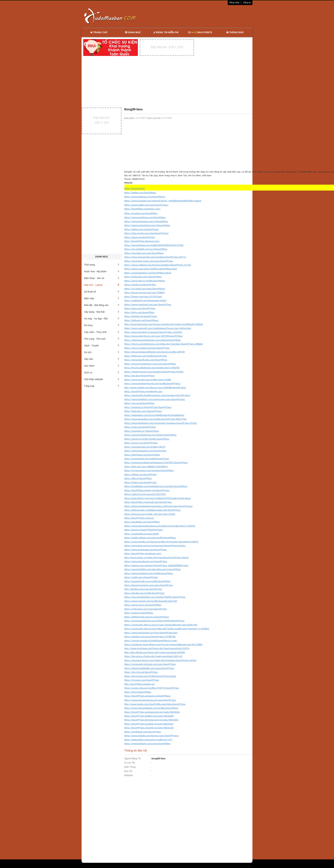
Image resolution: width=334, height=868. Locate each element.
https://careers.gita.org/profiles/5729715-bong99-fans (152, 688)
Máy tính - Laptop (102, 285)
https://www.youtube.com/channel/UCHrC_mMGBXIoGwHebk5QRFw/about (163, 201)
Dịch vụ (102, 373)
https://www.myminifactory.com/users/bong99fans (150, 364)
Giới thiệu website (102, 379)
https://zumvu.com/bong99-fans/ (141, 443)
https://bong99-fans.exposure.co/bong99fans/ (148, 696)
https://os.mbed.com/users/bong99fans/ (145, 289)
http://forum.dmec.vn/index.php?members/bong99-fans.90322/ (157, 557)
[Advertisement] (203, 16)
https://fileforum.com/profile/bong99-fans (146, 356)
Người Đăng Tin (133, 758)
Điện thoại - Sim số (102, 278)
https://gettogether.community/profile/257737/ (148, 740)
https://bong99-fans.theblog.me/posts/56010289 (149, 716)
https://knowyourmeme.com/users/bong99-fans (149, 585)
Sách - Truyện (102, 346)
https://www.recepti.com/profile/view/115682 (148, 380)
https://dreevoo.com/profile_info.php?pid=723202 (150, 514)
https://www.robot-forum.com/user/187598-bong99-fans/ (154, 336)
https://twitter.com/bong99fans (140, 193)
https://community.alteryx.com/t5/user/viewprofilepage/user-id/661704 (161, 625)
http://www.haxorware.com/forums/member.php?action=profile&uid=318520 (164, 324)
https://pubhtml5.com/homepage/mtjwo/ (146, 300)
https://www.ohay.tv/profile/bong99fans (145, 281)
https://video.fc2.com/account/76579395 (145, 494)
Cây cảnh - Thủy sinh (102, 332)
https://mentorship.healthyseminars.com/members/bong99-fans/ (157, 395)
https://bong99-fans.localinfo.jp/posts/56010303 (149, 724)
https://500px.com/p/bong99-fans (142, 229)
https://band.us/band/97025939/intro (144, 530)
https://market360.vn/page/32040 (142, 534)
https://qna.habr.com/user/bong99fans (144, 253)
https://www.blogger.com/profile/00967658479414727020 (154, 245)
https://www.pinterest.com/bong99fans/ (145, 197)
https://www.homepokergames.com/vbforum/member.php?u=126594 (160, 526)
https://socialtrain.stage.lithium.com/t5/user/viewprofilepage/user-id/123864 (163, 644)
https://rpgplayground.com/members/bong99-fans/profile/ (154, 372)
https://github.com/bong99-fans (141, 474)
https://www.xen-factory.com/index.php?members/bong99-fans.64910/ (161, 660)
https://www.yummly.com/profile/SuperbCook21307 (151, 601)
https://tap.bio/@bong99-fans (140, 376)
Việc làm (102, 359)
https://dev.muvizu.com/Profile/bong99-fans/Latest (150, 676)
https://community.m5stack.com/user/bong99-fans (150, 664)
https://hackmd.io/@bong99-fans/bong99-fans (148, 407)
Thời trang (102, 265)
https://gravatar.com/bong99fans (141, 213)
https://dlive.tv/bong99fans (138, 478)
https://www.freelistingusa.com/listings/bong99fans (150, 435)
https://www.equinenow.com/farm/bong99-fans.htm (151, 633)
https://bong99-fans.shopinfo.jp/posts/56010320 (149, 728)
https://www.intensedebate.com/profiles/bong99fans (151, 708)
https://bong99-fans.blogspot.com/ (142, 241)
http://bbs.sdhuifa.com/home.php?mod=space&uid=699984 (155, 652)
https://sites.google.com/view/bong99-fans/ (147, 233)
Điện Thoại (130, 767)
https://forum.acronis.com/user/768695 (145, 292)
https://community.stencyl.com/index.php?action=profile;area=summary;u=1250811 (167, 629)
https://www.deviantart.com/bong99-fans (145, 451)
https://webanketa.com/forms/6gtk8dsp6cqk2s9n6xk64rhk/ (154, 415)
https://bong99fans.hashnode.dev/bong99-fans (148, 502)
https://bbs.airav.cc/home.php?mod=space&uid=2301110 (153, 656)
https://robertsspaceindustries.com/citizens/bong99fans (153, 340)
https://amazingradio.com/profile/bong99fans (147, 581)
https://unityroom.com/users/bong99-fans (146, 609)
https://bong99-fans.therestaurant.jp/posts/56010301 (151, 720)
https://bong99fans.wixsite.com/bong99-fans (147, 490)
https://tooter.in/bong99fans (139, 613)
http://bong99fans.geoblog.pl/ (140, 684)
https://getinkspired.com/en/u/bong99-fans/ (147, 617)
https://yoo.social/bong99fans (140, 403)
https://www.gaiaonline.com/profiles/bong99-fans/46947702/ (156, 419)
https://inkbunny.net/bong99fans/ (142, 320)
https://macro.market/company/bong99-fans (147, 348)
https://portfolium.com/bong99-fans (143, 732)
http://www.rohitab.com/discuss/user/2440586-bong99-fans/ (155, 387)
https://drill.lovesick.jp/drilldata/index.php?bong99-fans (153, 510)
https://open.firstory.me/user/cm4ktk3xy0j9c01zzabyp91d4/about (158, 498)
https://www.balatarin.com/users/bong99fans (147, 743)
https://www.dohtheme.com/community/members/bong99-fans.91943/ (161, 423)
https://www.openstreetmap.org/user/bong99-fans (150, 700)
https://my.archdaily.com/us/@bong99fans (146, 249)
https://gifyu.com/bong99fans (139, 312)
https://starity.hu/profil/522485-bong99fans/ (147, 439)
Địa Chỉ (128, 771)
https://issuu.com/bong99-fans (140, 308)
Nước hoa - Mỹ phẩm (102, 271)
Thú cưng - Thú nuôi (102, 339)
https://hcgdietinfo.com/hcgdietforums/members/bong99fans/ (156, 486)
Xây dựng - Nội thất (102, 312)
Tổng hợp (102, 386)
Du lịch (102, 352)
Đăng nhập (234, 3)
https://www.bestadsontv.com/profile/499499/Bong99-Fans (154, 621)
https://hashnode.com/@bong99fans (143, 277)
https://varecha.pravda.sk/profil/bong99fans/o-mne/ (151, 641)
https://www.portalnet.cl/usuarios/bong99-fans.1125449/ (153, 332)
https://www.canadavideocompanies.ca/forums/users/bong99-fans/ (159, 506)
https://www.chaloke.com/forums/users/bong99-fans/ (152, 736)
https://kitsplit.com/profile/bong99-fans (145, 593)
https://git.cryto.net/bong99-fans (141, 672)
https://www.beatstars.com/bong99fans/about (148, 273)
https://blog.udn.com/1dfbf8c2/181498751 (146, 467)
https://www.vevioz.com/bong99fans (143, 605)
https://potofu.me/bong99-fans (140, 285)
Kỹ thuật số (102, 292)
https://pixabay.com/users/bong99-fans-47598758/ (150, 637)
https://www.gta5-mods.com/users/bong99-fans (149, 261)
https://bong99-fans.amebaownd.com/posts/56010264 (152, 712)
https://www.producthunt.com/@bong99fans (147, 225)
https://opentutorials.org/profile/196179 (145, 447)
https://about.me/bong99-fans (140, 237)
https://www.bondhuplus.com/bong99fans (146, 360)
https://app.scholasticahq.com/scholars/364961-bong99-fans (155, 597)
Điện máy (102, 298)
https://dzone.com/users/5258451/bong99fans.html (151, 269)
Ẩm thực (102, 325)
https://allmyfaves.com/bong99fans (142, 455)
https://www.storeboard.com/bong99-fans (146, 561)
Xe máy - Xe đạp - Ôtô (102, 319)
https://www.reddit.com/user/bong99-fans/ (146, 205)
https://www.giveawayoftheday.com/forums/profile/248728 (155, 352)
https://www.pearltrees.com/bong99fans (145, 217)
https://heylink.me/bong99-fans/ (141, 316)
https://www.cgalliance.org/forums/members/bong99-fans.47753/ (158, 265)
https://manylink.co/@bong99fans (142, 431)
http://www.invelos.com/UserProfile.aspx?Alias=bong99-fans (155, 704)
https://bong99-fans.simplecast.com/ (143, 553)
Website (129, 775)
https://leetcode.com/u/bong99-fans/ (143, 411)
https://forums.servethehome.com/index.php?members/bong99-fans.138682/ (164, 344)
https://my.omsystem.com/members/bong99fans (149, 470)
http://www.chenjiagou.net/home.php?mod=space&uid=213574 (157, 648)
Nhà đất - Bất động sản (102, 305)
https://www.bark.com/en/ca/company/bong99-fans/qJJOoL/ (155, 546)
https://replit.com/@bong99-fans (141, 577)
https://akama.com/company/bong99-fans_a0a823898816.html (156, 565)
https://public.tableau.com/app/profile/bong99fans (150, 538)
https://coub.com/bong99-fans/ (140, 427)
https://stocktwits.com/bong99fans (142, 522)
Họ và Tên (130, 763)
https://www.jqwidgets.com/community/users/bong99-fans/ (155, 399)
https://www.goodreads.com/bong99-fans (146, 550)
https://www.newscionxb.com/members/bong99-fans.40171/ (155, 257)
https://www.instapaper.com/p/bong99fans (146, 221)
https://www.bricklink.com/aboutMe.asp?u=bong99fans (153, 569)
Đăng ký (247, 3)
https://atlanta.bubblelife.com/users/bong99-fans (149, 668)
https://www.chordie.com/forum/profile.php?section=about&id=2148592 (161, 542)
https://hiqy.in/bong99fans (138, 692)
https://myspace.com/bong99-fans (142, 680)
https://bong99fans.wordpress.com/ (142, 209)
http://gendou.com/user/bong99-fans (143, 589)
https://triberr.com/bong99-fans (140, 482)
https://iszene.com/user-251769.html (143, 297)
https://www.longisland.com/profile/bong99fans (149, 573)
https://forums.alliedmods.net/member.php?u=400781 (152, 368)
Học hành (102, 366)
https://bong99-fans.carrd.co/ (139, 518)
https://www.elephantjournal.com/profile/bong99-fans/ (153, 383)
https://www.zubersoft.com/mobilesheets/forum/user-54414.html (158, 328)
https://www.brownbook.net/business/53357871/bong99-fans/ (156, 462)
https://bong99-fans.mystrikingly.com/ (144, 391)
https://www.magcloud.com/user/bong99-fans (148, 304)
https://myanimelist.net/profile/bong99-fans (147, 459)
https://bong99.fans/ (135, 188)
